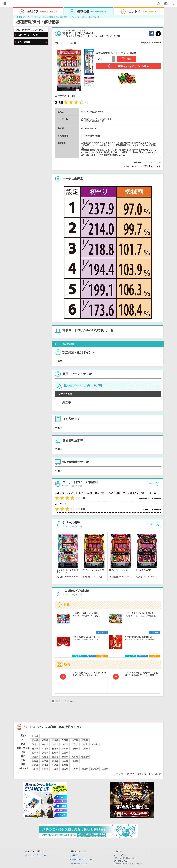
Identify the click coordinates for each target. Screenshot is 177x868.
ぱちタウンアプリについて (36, 855)
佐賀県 (45, 769)
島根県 (45, 761)
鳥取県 (35, 761)
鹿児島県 (95, 769)
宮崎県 (85, 769)
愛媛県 (55, 765)
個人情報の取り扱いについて (81, 859)
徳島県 (35, 765)
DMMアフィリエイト (122, 861)
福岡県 (35, 769)
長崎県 (55, 769)
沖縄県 (105, 769)
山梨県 (75, 749)
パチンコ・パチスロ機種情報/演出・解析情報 (50, 17)
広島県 (65, 761)
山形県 (75, 740)
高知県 (65, 765)
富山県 (45, 749)
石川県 (55, 749)
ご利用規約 (74, 855)
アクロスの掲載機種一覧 (92, 121)
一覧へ (151, 484)
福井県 (65, 749)
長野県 (85, 749)
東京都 (85, 744)
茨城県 (35, 744)
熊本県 (65, 769)
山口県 (75, 761)
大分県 (75, 769)
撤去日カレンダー (144, 162)
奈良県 (75, 757)
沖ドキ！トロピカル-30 (91, 17)
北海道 (35, 736)
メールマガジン (120, 855)
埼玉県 (65, 744)
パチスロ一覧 (75, 17)
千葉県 (75, 744)
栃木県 (45, 744)
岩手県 (45, 740)
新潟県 (35, 749)
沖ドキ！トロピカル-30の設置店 (122, 53)
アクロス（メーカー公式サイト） (96, 119)
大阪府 (55, 757)
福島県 (85, 740)
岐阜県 (35, 753)
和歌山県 (85, 757)
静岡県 (45, 753)
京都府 (45, 757)
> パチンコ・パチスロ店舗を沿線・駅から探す (136, 774)
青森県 (35, 740)
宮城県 (55, 740)
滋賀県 (35, 757)
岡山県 (55, 761)
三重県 (65, 753)
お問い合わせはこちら (78, 864)
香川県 (45, 765)
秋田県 (65, 740)
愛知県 (55, 753)
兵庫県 (65, 757)
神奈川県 (95, 744)
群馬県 (55, 744)
